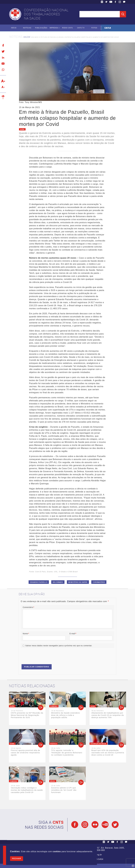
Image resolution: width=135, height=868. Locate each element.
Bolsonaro (58, 582)
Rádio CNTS (67, 28)
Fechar (17, 859)
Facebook (115, 2)
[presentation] (40, 655)
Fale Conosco (124, 2)
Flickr (102, 2)
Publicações (41, 28)
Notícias (27, 28)
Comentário (28, 607)
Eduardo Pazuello (39, 582)
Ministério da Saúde (78, 582)
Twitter (106, 2)
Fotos (94, 28)
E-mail (73, 634)
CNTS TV (81, 28)
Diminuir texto (3, 87)
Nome (26, 634)
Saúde (27, 37)
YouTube (111, 2)
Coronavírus (99, 582)
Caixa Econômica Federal (108, 28)
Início (14, 28)
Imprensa (54, 28)
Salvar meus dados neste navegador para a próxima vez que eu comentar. (59, 646)
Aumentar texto (3, 81)
